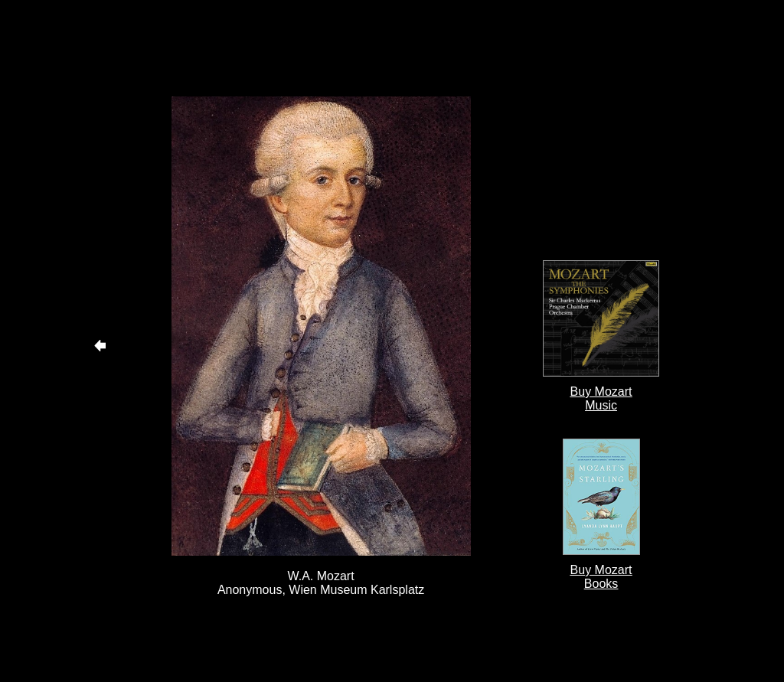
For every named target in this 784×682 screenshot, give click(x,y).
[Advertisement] (321, 48)
